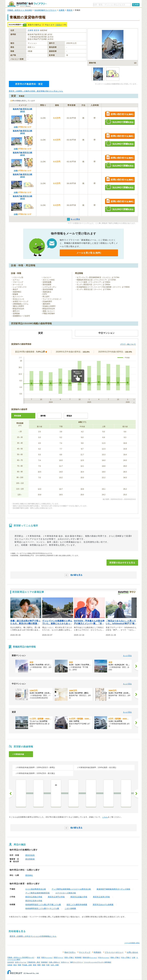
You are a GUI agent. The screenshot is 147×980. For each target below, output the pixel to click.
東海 (35, 965)
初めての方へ (70, 952)
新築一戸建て (115, 957)
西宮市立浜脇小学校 (79, 897)
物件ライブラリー (77, 962)
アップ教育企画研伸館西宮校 (38, 893)
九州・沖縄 (55, 965)
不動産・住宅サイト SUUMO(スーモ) (21, 957)
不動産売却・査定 (34, 962)
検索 (137, 5)
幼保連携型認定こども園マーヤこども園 (42, 908)
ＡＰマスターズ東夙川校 (66, 893)
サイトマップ (85, 952)
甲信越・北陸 (27, 965)
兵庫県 (62, 10)
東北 (15, 965)
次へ (136, 794)
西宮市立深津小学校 (101, 897)
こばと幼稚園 (70, 908)
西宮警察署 (30, 859)
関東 (20, 965)
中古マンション (104, 957)
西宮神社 (29, 875)
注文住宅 (11, 962)
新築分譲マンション (90, 957)
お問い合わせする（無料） (120, 114)
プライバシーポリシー (114, 952)
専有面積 (18, 416)
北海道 (10, 965)
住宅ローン (65, 962)
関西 (39, 965)
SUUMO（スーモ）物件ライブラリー (27, 4)
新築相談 (44, 962)
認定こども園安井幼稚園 (77, 905)
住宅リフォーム (21, 962)
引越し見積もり (54, 962)
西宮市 (70, 10)
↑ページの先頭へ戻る (132, 943)
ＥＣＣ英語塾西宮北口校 (36, 889)
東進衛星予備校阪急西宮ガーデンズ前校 (113, 889)
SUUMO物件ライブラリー (46, 10)
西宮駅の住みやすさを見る (122, 563)
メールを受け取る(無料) (89, 253)
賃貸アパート (58, 957)
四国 (43, 965)
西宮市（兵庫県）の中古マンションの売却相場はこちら (33, 936)
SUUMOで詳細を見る (120, 122)
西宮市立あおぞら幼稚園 (103, 905)
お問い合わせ (133, 952)
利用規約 (97, 952)
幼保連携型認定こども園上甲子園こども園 (43, 905)
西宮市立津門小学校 (56, 897)
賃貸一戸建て (69, 957)
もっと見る (127, 656)
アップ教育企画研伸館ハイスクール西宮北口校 (71, 889)
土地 (134, 957)
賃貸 (58, 25)
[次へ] (136, 666)
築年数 (43, 416)
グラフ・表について (128, 344)
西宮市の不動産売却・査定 (29, 84)
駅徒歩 (69, 416)
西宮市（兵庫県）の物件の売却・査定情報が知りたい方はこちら (36, 91)
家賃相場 (78, 957)
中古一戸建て (126, 957)
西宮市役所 (30, 855)
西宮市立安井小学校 (34, 901)
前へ (11, 794)
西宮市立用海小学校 (34, 897)
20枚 (16, 127)
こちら (105, 817)
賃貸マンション (47, 957)
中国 (48, 965)
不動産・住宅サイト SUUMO (20, 10)
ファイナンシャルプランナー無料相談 (98, 962)
